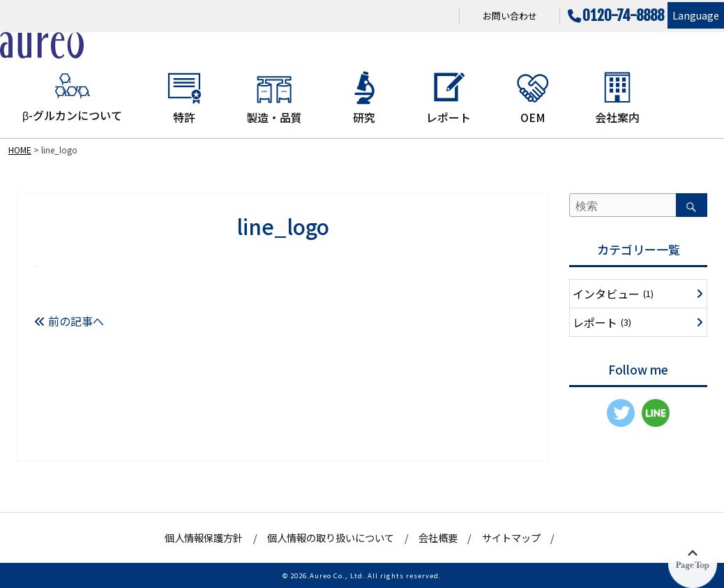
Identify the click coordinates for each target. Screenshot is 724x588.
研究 (364, 98)
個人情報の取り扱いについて (331, 537)
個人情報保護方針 (204, 537)
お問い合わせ (510, 16)
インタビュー (613, 294)
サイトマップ (511, 537)
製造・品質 (274, 98)
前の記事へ (69, 321)
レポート (448, 98)
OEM (533, 98)
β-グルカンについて (72, 97)
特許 (184, 98)
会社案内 (617, 98)
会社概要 (438, 537)
